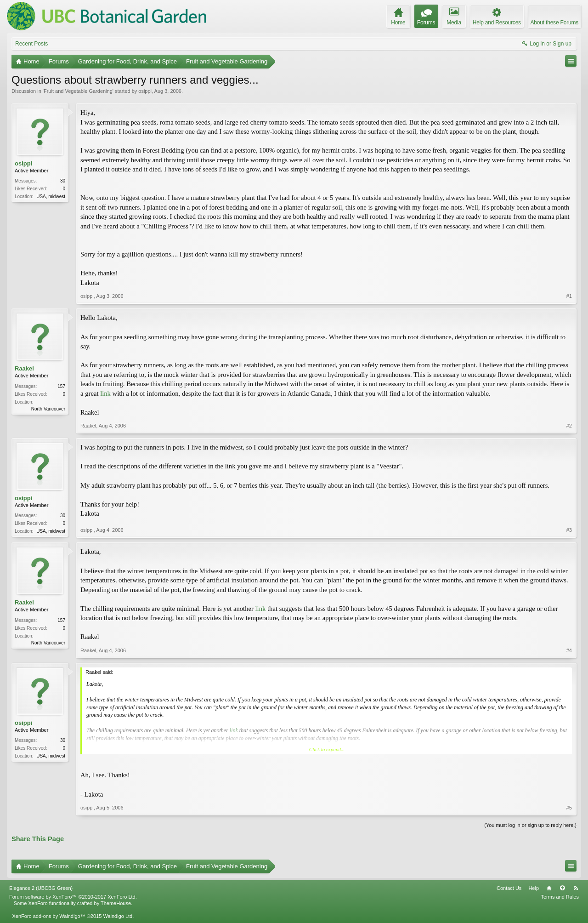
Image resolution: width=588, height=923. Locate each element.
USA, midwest (51, 197)
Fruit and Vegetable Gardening (78, 91)
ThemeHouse (116, 903)
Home (549, 888)
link (105, 393)
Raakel (24, 368)
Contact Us (509, 888)
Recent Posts (31, 44)
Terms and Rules (560, 897)
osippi (145, 91)
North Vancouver (48, 409)
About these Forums (554, 23)
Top (562, 888)
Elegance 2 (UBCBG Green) (41, 888)
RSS (576, 888)
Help (534, 888)
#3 (569, 530)
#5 (569, 808)
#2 (569, 426)
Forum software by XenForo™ (73, 897)
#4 (569, 650)
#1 (569, 296)
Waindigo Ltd (118, 916)
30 (63, 181)
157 (61, 386)
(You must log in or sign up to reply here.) (530, 825)
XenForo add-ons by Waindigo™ (48, 916)
